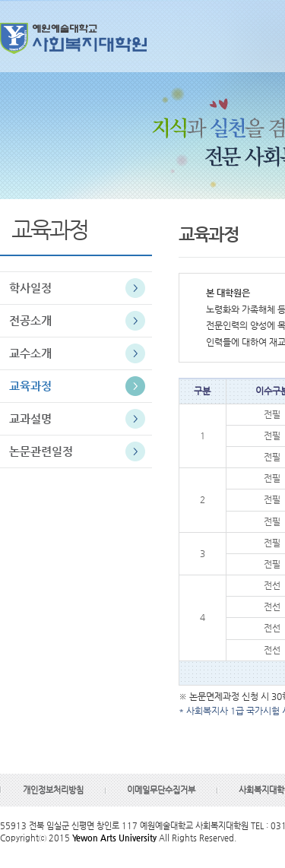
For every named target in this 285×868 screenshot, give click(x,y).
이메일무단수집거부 (161, 790)
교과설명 (30, 418)
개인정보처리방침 (53, 790)
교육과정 (30, 386)
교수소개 (30, 353)
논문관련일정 (41, 451)
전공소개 (30, 320)
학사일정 (30, 288)
